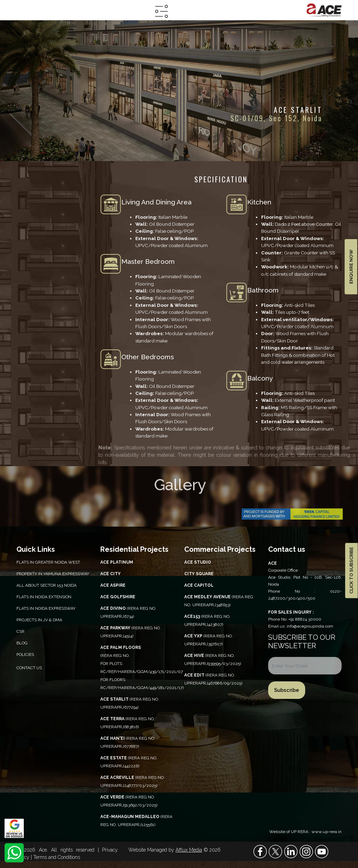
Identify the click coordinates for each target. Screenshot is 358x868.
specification (30, 232)
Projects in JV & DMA (39, 620)
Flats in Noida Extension (44, 597)
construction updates (44, 302)
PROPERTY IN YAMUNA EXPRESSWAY (53, 574)
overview (30, 218)
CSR (20, 631)
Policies (25, 654)
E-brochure (28, 288)
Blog (22, 643)
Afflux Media (189, 850)
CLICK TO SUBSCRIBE (351, 570)
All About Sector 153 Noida (46, 585)
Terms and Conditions (57, 857)
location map (31, 246)
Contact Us (29, 668)
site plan (24, 274)
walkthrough (30, 317)
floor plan (26, 260)
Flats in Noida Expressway (46, 608)
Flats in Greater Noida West (48, 562)
